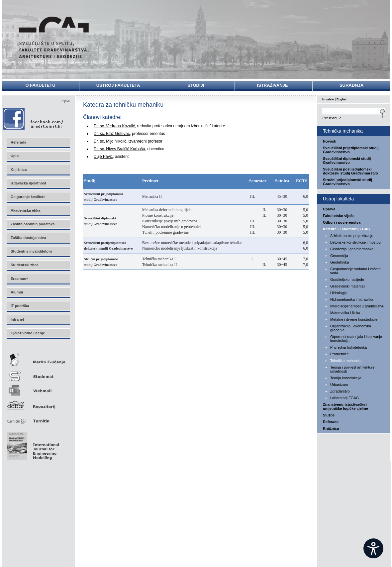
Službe (329, 415)
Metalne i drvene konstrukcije (354, 319)
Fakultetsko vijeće (339, 216)
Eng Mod (32, 444)
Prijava (65, 101)
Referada (331, 422)
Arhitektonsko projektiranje (352, 236)
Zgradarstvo (340, 391)
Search (354, 117)
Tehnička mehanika (346, 361)
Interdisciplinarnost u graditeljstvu (357, 306)
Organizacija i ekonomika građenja (351, 328)
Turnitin (38, 418)
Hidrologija (339, 293)
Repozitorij (38, 403)
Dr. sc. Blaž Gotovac (112, 134)
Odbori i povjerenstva (342, 222)
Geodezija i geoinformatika (352, 249)
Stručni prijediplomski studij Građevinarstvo (347, 182)
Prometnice (340, 354)
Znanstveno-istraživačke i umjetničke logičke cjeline (345, 406)
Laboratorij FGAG (344, 398)
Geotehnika (340, 262)
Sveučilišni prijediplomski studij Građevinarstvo (351, 150)
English (342, 99)
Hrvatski (328, 99)
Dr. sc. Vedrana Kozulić (114, 126)
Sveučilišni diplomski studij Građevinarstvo (347, 161)
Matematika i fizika (345, 313)
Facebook (33, 118)
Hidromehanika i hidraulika (352, 299)
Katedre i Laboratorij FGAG (346, 229)
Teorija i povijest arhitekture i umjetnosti (353, 369)
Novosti (330, 141)
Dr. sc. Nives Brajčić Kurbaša (119, 149)
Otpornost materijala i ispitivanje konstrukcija (356, 339)
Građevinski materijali (348, 286)
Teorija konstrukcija (346, 378)
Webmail (38, 388)
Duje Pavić (103, 157)
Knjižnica (331, 428)
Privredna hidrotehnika (348, 347)
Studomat (38, 373)
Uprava (329, 209)
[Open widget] (373, 548)
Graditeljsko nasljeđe (347, 280)
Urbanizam (339, 385)
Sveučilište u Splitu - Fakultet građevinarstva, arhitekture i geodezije (54, 37)
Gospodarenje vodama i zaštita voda (355, 271)
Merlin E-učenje (38, 358)
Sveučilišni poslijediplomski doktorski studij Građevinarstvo (350, 171)
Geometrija (339, 256)
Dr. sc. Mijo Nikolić (110, 141)
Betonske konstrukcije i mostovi (356, 242)
